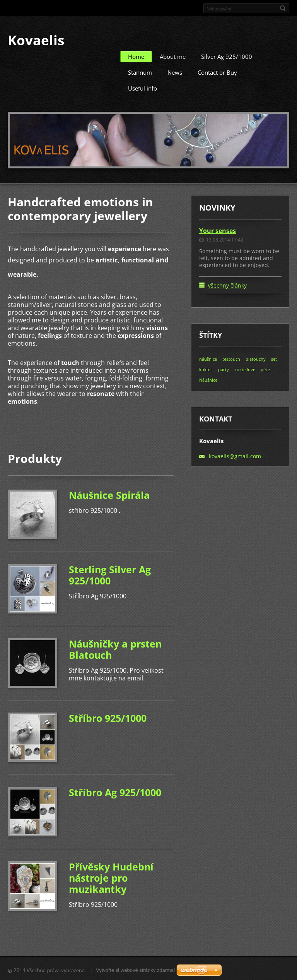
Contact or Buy (217, 71)
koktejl (206, 368)
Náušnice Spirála (109, 494)
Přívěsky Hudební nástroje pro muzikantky (111, 877)
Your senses (218, 230)
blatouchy (256, 358)
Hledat (283, 8)
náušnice (208, 358)
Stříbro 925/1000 (108, 717)
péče (265, 368)
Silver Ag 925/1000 (227, 55)
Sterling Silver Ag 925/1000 (110, 574)
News (175, 71)
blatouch (231, 358)
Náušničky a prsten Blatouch (115, 648)
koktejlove (245, 368)
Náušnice (208, 379)
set (274, 358)
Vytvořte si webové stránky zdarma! (136, 969)
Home (136, 55)
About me (173, 55)
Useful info (143, 87)
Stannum (140, 71)
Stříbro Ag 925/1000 (115, 791)
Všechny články (227, 284)
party (224, 368)
